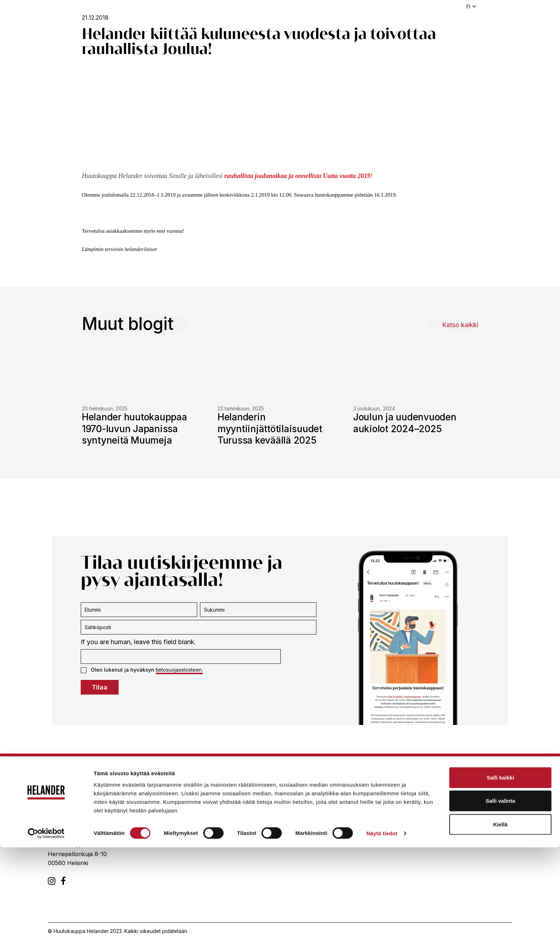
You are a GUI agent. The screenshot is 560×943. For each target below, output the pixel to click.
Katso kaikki (460, 325)
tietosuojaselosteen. (179, 670)
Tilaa (100, 687)
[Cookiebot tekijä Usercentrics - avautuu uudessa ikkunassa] (46, 929)
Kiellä (500, 920)
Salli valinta (501, 896)
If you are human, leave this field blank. (138, 642)
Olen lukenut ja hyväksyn (142, 670)
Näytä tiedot (382, 929)
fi (468, 7)
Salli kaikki (501, 873)
